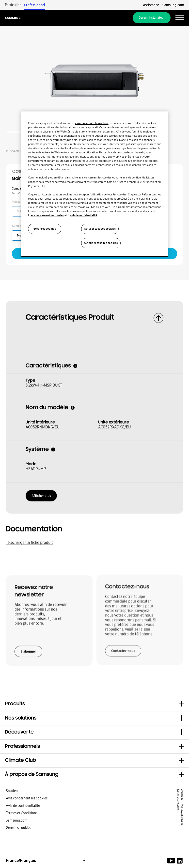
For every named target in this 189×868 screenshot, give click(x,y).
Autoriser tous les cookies (101, 243)
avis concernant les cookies (92, 123)
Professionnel (35, 5)
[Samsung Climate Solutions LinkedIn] (180, 861)
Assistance (151, 5)
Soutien (12, 791)
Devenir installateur (152, 18)
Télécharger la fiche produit (29, 541)
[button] (94, 704)
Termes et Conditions (22, 813)
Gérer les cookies (18, 828)
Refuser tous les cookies (100, 229)
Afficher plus (41, 494)
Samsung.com (173, 5)
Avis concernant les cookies (27, 798)
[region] (94, 184)
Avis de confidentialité (23, 806)
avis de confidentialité (84, 215)
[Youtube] (172, 861)
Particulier (13, 5)
